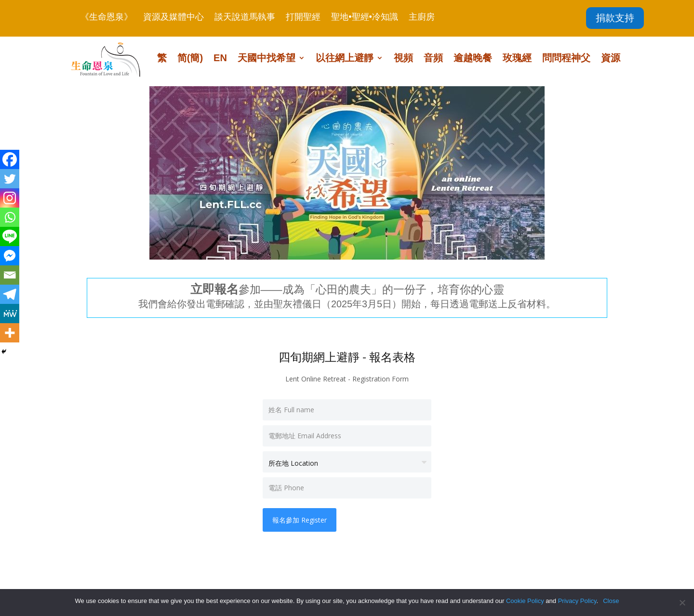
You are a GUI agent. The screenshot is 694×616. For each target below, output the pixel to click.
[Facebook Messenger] (10, 256)
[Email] (10, 275)
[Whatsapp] (10, 217)
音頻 (433, 59)
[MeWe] (10, 314)
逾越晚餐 (473, 59)
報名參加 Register (300, 520)
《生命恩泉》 (107, 18)
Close (611, 601)
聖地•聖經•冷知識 (365, 18)
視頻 (403, 59)
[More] (10, 333)
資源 (611, 59)
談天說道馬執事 (245, 18)
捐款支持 (615, 18)
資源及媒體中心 (173, 18)
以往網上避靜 (345, 59)
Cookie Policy (525, 601)
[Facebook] (10, 159)
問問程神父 (566, 59)
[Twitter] (10, 179)
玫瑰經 (517, 59)
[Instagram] (10, 198)
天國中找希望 (267, 59)
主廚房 (422, 18)
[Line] (10, 236)
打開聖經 (303, 18)
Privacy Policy (577, 601)
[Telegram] (10, 294)
